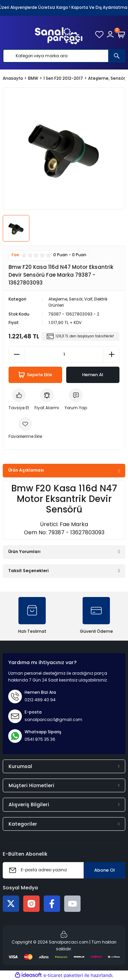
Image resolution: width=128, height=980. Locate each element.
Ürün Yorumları (24, 552)
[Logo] (59, 34)
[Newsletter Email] (64, 870)
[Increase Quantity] (111, 354)
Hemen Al (93, 375)
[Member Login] (110, 34)
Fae (15, 255)
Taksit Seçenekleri (28, 571)
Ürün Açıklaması (26, 470)
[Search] (64, 56)
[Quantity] (64, 354)
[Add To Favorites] (25, 429)
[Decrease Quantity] (17, 354)
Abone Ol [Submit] (104, 870)
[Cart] (121, 34)
